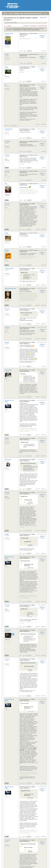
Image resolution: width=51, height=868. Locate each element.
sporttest (7, 171)
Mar (6, 85)
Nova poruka (43, 18)
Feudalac (7, 155)
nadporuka (43, 124)
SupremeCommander (11, 289)
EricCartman (8, 460)
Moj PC (7, 168)
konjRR (7, 54)
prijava (11, 13)
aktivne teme (23, 13)
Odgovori (42, 36)
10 (22, 63)
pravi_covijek (8, 370)
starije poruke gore (43, 26)
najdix (7, 67)
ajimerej (7, 342)
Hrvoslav (7, 204)
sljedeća (9, 26)
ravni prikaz (34, 26)
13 (22, 51)
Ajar (6, 184)
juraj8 (6, 233)
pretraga (45, 13)
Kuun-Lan (8, 309)
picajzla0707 (8, 630)
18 (7, 125)
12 (22, 200)
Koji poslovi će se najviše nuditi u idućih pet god (26, 30)
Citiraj (42, 37)
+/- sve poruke (26, 26)
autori (41, 13)
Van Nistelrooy (9, 129)
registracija (17, 13)
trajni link (44, 51)
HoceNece (8, 142)
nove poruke (36, 13)
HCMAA (7, 250)
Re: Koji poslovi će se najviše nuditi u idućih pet (27, 68)
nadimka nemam (9, 269)
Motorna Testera (9, 34)
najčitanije (30, 13)
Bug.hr (5, 13)
